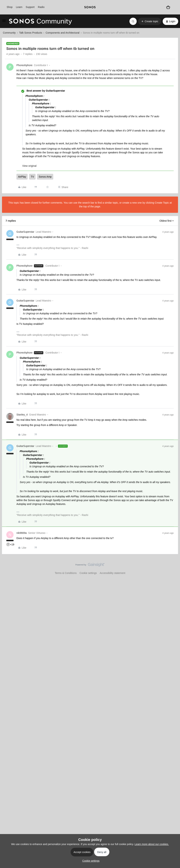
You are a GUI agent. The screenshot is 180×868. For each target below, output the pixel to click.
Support (30, 7)
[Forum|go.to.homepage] (40, 21)
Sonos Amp (45, 177)
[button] (4, 22)
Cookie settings (88, 573)
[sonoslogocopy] (90, 7)
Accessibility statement (112, 573)
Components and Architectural (62, 33)
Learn (19, 7)
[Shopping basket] (168, 7)
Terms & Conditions (66, 573)
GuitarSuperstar (25, 232)
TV (32, 177)
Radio (41, 7)
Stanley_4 (22, 415)
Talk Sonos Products (31, 33)
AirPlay (22, 177)
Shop (10, 7)
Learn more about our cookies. (152, 844)
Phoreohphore (24, 65)
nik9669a (22, 533)
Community (9, 33)
